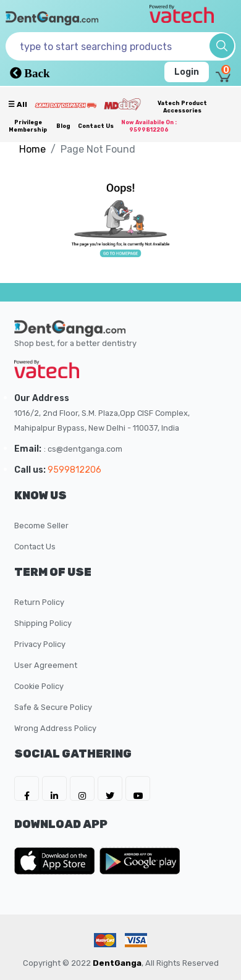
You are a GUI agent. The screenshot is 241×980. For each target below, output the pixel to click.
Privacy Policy (40, 644)
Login (187, 72)
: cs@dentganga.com (83, 449)
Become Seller (41, 526)
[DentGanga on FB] (27, 788)
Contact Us (96, 126)
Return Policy (39, 602)
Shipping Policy (43, 623)
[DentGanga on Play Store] (140, 861)
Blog (63, 126)
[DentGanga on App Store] (57, 861)
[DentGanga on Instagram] (82, 788)
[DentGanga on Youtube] (138, 788)
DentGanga (117, 963)
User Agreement (46, 665)
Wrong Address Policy (55, 728)
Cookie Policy (39, 686)
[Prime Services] (66, 105)
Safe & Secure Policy (53, 707)
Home (32, 149)
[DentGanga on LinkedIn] (54, 788)
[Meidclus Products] (122, 104)
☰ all (18, 104)
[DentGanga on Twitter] (110, 788)
